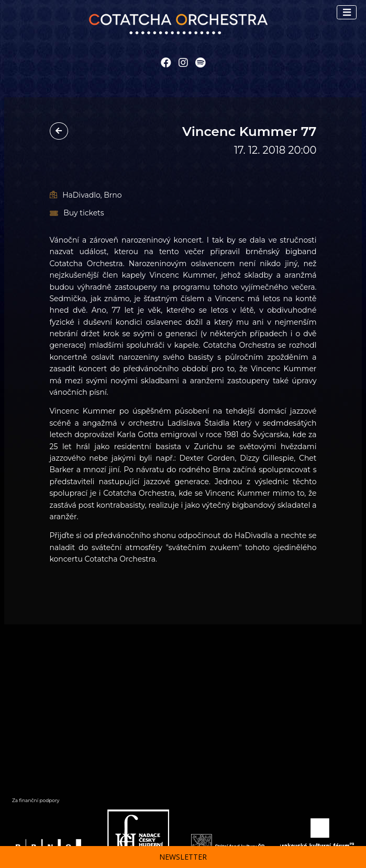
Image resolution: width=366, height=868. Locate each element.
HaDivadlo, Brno (86, 195)
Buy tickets (77, 213)
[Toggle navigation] (347, 12)
